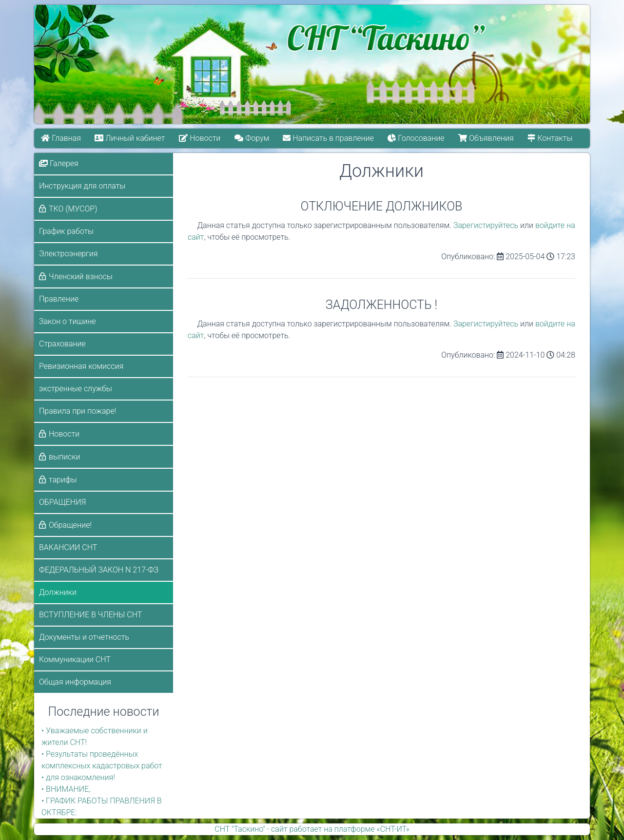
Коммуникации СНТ (75, 659)
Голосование (416, 138)
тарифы (63, 480)
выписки (64, 457)
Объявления (486, 138)
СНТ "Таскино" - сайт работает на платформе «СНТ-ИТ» (312, 829)
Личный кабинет (130, 138)
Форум (252, 138)
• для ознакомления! (78, 777)
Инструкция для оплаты (82, 186)
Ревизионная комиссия (81, 366)
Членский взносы (81, 277)
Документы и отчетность (84, 637)
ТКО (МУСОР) (73, 209)
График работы (66, 231)
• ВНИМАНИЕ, (66, 789)
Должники (58, 592)
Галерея (59, 163)
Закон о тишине (67, 321)
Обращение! (70, 525)
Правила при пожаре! (78, 411)
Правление (59, 299)
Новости (200, 138)
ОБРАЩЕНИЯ (62, 502)
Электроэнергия (68, 254)
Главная (61, 138)
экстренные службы (76, 389)
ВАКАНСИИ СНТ (68, 547)
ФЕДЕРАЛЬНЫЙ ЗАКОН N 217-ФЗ (99, 570)
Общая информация (75, 682)
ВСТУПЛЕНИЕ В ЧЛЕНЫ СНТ (90, 615)
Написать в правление (329, 138)
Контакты (550, 138)
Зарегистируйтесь (486, 225)
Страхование (62, 344)
